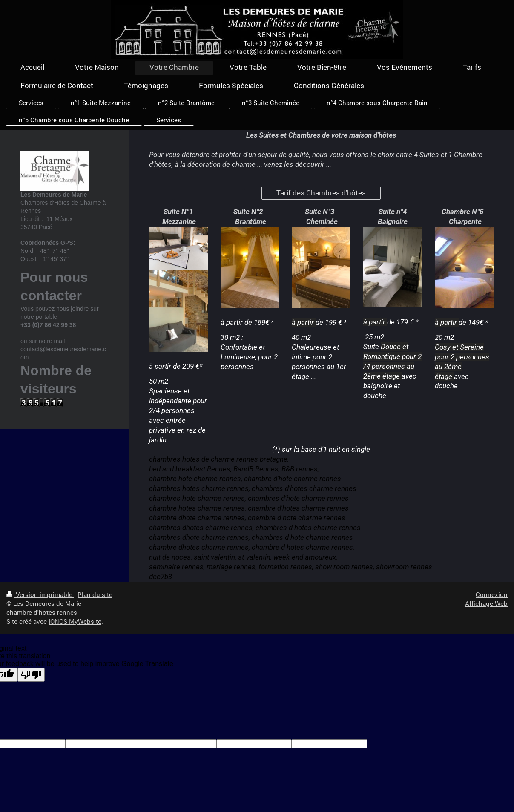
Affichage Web (486, 603)
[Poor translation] (31, 675)
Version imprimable (40, 594)
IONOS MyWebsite (75, 621)
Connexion (492, 594)
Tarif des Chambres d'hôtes (321, 193)
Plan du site (95, 594)
